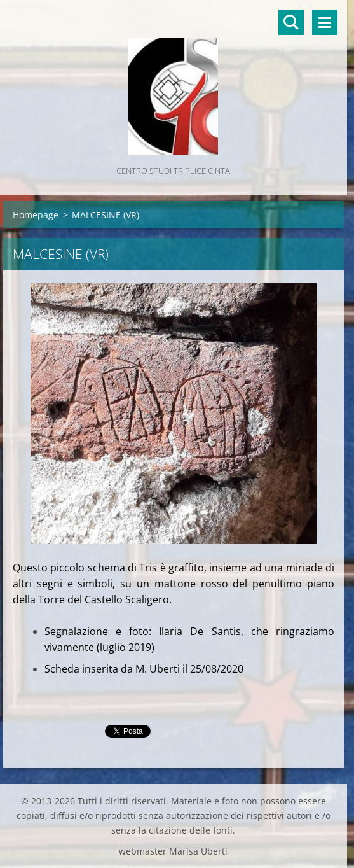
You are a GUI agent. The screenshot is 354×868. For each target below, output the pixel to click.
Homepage (36, 215)
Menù (325, 22)
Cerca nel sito (291, 22)
